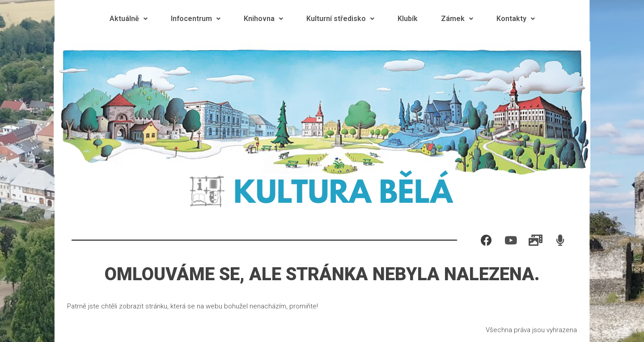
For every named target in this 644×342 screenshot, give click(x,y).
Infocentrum (196, 19)
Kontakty (516, 19)
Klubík (408, 19)
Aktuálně (129, 19)
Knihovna (263, 19)
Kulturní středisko (340, 19)
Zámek (457, 19)
